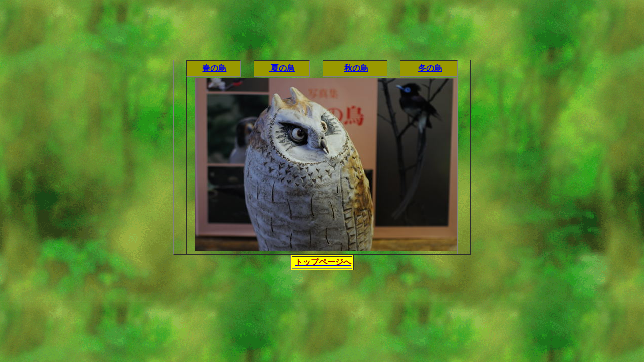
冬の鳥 (430, 68)
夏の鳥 (282, 68)
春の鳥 (214, 68)
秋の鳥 (356, 68)
